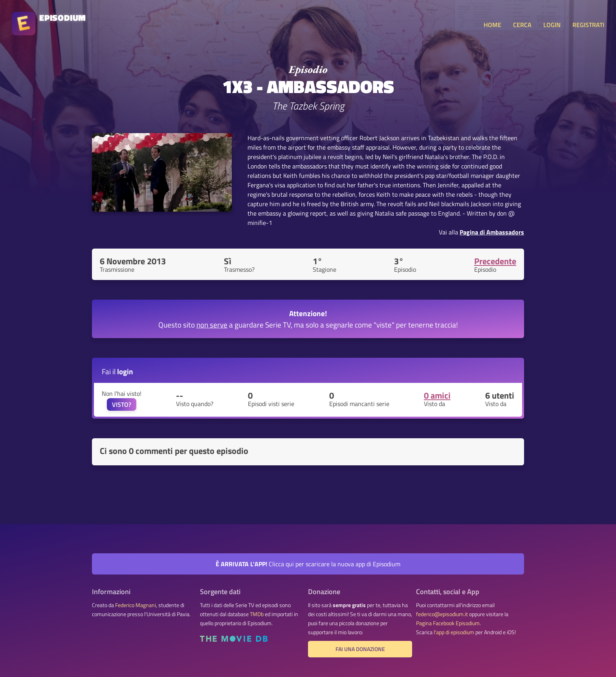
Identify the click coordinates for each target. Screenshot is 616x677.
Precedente (495, 261)
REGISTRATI (588, 25)
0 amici (437, 395)
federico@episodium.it (442, 614)
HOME (492, 25)
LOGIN (552, 25)
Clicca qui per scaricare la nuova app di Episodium (308, 564)
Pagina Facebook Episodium (448, 623)
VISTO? (122, 404)
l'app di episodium (454, 632)
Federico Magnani (136, 605)
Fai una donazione (360, 649)
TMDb (257, 614)
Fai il (117, 371)
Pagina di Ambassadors (492, 232)
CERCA (522, 25)
